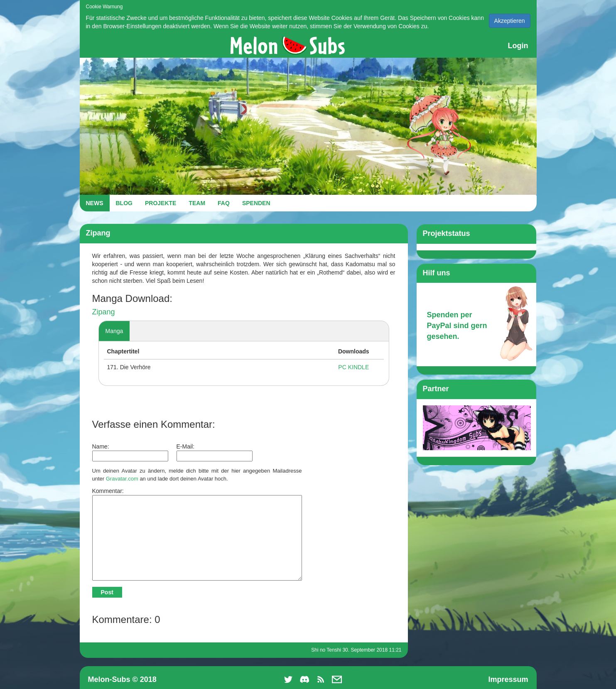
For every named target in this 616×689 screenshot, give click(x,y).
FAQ (224, 203)
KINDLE (359, 367)
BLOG (124, 203)
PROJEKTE (161, 203)
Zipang (104, 312)
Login (518, 46)
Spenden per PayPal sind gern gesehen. (457, 325)
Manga (114, 331)
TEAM (197, 203)
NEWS (95, 203)
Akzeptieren (510, 21)
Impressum (508, 679)
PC (342, 367)
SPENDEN (256, 203)
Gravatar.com (122, 479)
